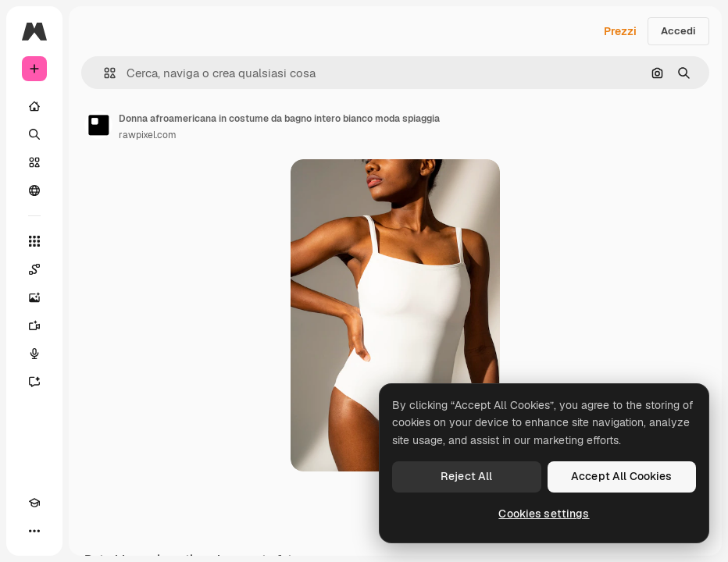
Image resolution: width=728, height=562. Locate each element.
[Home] (34, 106)
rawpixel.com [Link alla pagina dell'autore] (148, 135)
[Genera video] (34, 325)
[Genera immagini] (34, 297)
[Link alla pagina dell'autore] (98, 125)
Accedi (678, 31)
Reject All (466, 476)
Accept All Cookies (622, 476)
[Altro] (34, 531)
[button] (103, 73)
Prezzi (620, 31)
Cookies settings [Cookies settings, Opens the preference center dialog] (544, 514)
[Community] (34, 190)
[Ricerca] (34, 134)
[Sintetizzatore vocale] (34, 354)
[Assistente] (34, 382)
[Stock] (34, 162)
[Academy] (34, 503)
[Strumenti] (34, 241)
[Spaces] (34, 269)
